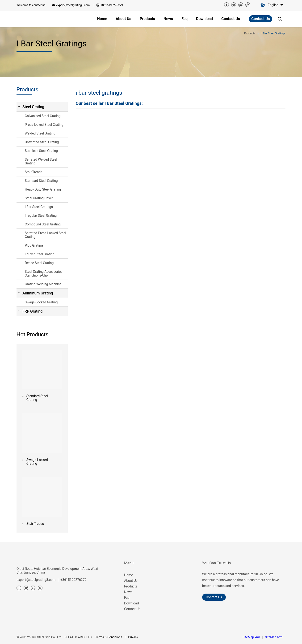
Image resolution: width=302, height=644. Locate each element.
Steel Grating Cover (39, 198)
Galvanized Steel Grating (43, 116)
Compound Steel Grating (43, 224)
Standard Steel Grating (41, 181)
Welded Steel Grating (40, 133)
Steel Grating (33, 107)
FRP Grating (32, 311)
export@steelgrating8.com (73, 5)
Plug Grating (34, 245)
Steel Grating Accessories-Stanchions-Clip (44, 273)
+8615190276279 (112, 5)
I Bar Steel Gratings (39, 207)
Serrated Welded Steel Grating (41, 161)
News (128, 592)
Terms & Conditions (109, 637)
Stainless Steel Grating (41, 151)
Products (131, 586)
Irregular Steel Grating (41, 216)
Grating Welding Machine (43, 284)
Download (131, 603)
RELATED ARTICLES (78, 637)
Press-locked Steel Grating (44, 125)
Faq (127, 598)
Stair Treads (34, 172)
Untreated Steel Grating (42, 142)
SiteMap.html (274, 637)
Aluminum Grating (38, 293)
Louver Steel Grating (40, 254)
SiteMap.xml (251, 637)
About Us (131, 581)
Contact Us (261, 19)
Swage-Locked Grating (41, 302)
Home (129, 575)
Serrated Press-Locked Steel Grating (45, 235)
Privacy (133, 637)
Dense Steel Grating (39, 263)
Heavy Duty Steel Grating (43, 189)
